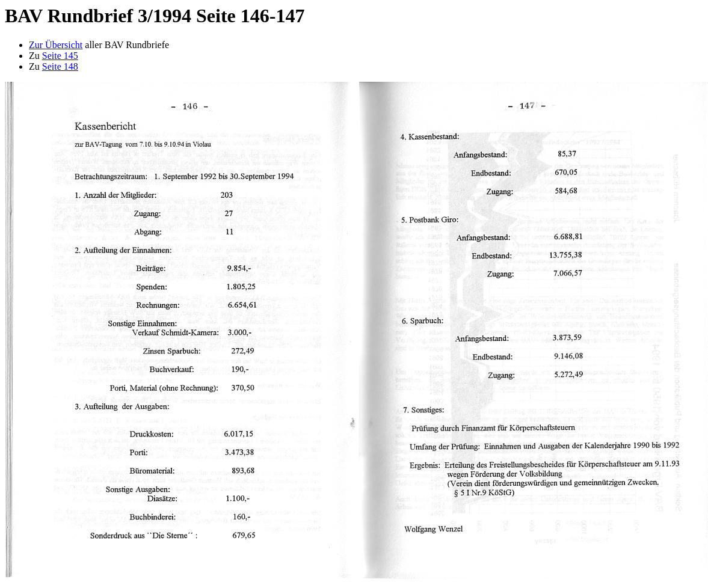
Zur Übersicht (56, 45)
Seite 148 (60, 66)
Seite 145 (60, 56)
